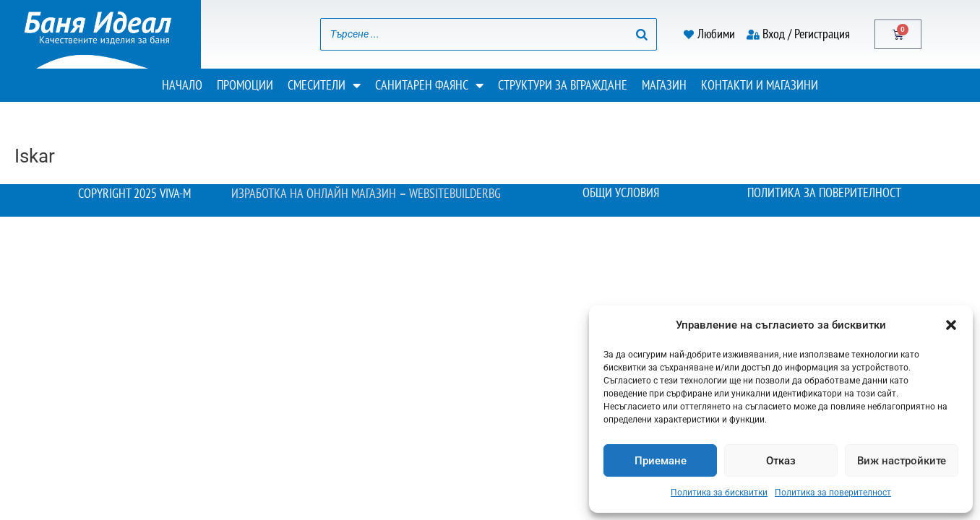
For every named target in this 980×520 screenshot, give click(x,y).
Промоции (245, 85)
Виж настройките (902, 461)
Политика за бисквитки (719, 493)
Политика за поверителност (833, 493)
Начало (182, 85)
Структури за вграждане (563, 85)
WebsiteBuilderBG (462, 193)
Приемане (661, 461)
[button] (951, 325)
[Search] (642, 34)
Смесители (324, 85)
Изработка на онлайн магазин (308, 193)
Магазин (664, 85)
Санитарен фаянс (429, 85)
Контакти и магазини (760, 85)
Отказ (781, 461)
